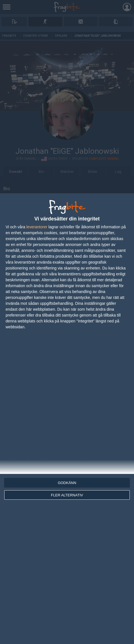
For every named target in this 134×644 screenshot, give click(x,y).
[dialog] (67, 419)
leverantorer (37, 227)
